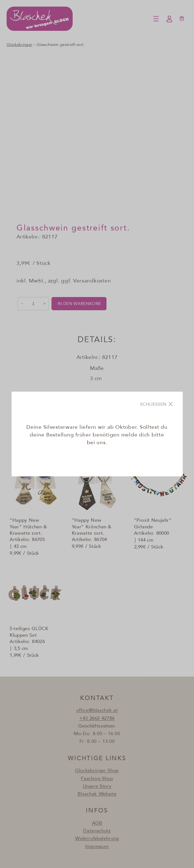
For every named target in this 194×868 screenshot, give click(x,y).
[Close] (157, 404)
